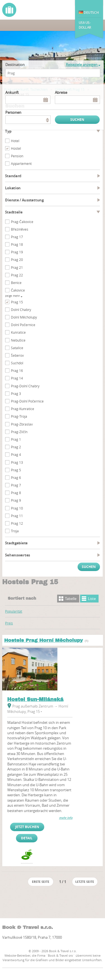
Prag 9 (16, 500)
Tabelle (71, 599)
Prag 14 (17, 378)
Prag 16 (17, 370)
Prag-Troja (19, 416)
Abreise (61, 92)
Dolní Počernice (23, 325)
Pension (17, 156)
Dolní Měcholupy (24, 317)
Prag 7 (16, 485)
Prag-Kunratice (23, 409)
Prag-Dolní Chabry (25, 386)
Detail (27, 838)
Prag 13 (17, 462)
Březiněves (20, 229)
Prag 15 (17, 302)
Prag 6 (16, 478)
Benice (16, 283)
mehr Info (66, 818)
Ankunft (12, 92)
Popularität (14, 611)
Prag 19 (17, 252)
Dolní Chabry (21, 310)
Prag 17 (17, 237)
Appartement (21, 163)
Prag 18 (17, 244)
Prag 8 (16, 493)
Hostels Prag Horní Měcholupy (44, 640)
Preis (9, 623)
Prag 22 (17, 275)
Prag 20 (17, 260)
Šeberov (17, 355)
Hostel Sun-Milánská (35, 699)
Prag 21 (17, 267)
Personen (13, 112)
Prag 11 (17, 516)
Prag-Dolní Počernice (27, 401)
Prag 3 (16, 394)
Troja (15, 531)
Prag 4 (16, 454)
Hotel (15, 141)
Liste (92, 599)
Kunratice (18, 332)
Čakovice (18, 290)
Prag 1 (16, 439)
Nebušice (18, 340)
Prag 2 (16, 447)
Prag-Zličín (19, 432)
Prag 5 (16, 470)
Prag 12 (17, 523)
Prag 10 (17, 508)
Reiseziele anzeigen (83, 65)
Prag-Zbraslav (22, 424)
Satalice (17, 348)
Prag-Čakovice (22, 222)
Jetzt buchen (27, 827)
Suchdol (17, 363)
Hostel (16, 148)
